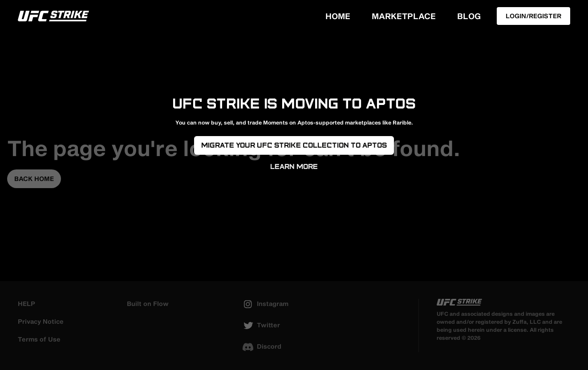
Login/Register (533, 16)
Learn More (294, 167)
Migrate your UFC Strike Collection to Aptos (294, 145)
